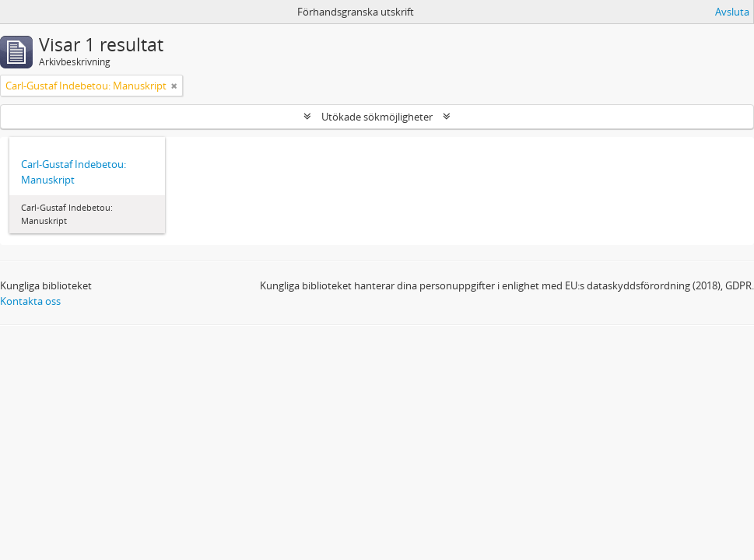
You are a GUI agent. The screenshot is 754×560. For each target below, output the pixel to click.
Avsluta (732, 12)
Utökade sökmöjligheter (377, 117)
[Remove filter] (174, 86)
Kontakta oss (30, 301)
